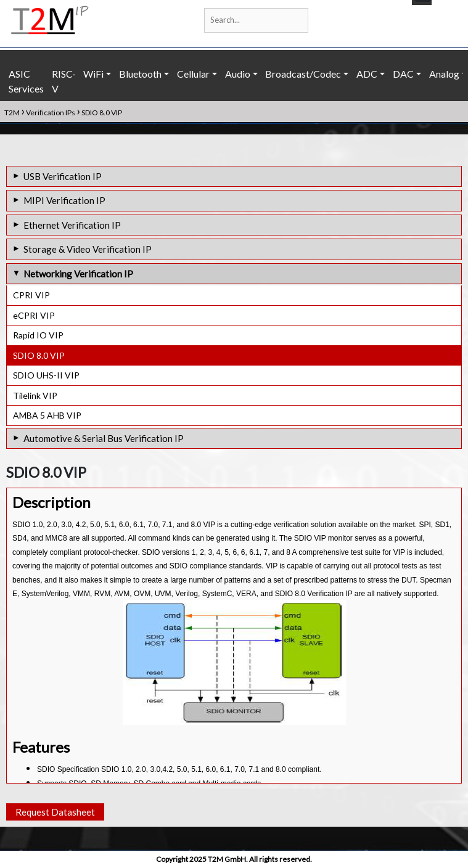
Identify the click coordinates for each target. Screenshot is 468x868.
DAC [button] (403, 74)
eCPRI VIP (34, 315)
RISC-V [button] (64, 81)
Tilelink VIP (35, 395)
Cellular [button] (193, 74)
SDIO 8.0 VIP (39, 355)
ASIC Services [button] (26, 81)
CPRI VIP (31, 295)
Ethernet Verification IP (72, 225)
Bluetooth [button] (140, 74)
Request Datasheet (55, 812)
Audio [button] (238, 74)
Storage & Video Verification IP (88, 249)
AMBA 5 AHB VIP (47, 415)
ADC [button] (367, 74)
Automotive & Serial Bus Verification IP (104, 438)
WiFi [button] (93, 74)
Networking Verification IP (78, 274)
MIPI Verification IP (64, 200)
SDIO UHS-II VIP (46, 375)
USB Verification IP (63, 176)
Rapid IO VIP (38, 335)
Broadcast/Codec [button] (303, 74)
